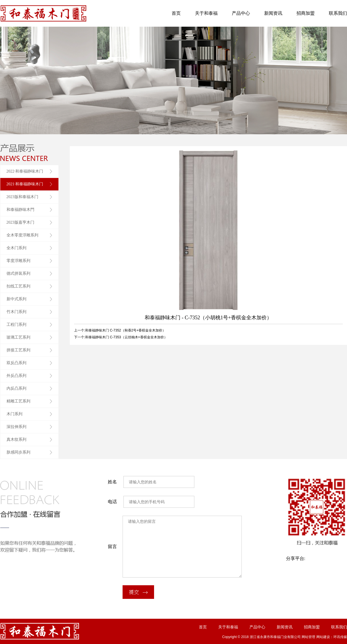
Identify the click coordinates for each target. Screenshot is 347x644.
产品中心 (241, 13)
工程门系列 (16, 325)
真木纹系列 (16, 440)
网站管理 (308, 637)
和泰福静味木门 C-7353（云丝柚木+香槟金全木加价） (126, 337)
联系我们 (338, 13)
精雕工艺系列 (18, 401)
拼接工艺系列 (18, 350)
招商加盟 (306, 13)
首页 (176, 13)
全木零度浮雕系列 (22, 235)
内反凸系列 (16, 388)
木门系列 (14, 414)
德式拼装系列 (18, 273)
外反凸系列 (16, 376)
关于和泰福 (206, 13)
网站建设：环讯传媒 (332, 637)
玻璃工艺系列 (18, 337)
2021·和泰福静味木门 (25, 184)
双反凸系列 (16, 363)
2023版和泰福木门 (22, 197)
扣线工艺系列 (18, 286)
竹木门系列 (16, 312)
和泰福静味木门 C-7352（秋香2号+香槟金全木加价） (125, 330)
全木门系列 (16, 248)
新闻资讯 (273, 13)
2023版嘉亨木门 (20, 222)
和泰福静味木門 (20, 210)
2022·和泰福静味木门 (25, 171)
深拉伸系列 (16, 427)
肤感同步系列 (18, 452)
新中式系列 (16, 299)
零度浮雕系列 (18, 261)
